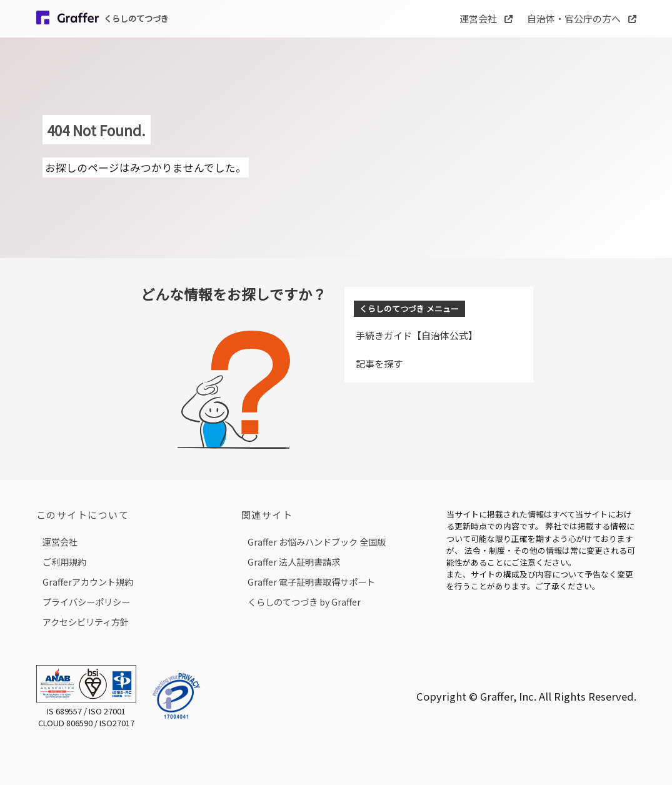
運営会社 (486, 18)
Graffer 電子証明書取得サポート (311, 582)
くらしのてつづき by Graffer (304, 602)
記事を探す (379, 363)
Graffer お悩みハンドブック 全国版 (317, 542)
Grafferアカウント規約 (88, 582)
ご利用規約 (64, 562)
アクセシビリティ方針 (86, 622)
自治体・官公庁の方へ (582, 18)
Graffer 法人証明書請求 (294, 562)
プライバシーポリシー (86, 602)
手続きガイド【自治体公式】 (417, 335)
